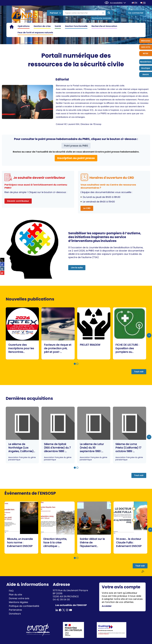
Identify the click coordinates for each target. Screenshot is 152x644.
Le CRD (87, 208)
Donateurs (15, 614)
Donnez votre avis (19, 598)
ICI (91, 110)
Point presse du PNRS (76, 146)
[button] (75, 364)
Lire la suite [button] (77, 268)
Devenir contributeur (18, 201)
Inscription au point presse (76, 158)
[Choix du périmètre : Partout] (55, 13)
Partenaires (15, 610)
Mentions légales (19, 602)
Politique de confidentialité (24, 606)
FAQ (11, 591)
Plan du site (15, 595)
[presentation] (149, 335)
